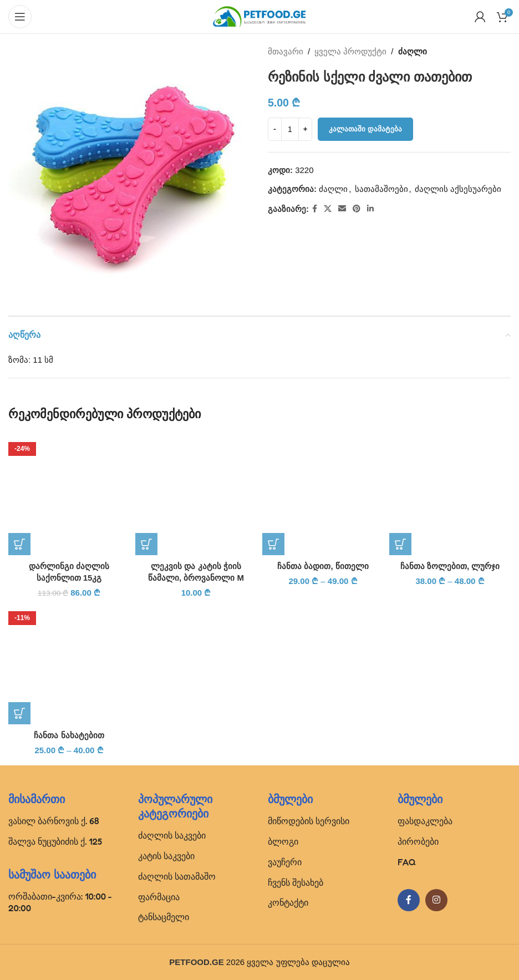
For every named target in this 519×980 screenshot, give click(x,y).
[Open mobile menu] (20, 17)
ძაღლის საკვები (172, 835)
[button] (19, 544)
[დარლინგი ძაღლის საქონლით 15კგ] (69, 494)
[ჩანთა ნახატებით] (69, 664)
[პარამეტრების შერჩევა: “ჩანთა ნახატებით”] (19, 713)
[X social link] (328, 209)
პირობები (418, 841)
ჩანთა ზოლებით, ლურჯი (450, 566)
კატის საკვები (166, 856)
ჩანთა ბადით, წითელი (323, 566)
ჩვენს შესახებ (296, 882)
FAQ (407, 862)
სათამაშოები (381, 189)
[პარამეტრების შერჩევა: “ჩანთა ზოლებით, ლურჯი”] (400, 544)
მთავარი (286, 51)
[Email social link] (342, 209)
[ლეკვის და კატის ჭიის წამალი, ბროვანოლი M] (196, 494)
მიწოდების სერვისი (309, 821)
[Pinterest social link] (357, 209)
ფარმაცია (159, 897)
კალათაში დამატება (365, 129)
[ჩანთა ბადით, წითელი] (323, 494)
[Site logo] (259, 16)
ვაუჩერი (285, 862)
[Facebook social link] (315, 209)
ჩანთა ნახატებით (69, 735)
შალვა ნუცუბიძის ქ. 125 (55, 841)
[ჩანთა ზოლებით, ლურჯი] (450, 494)
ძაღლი (413, 51)
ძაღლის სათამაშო (177, 876)
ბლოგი (283, 841)
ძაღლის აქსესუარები (458, 189)
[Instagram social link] (436, 900)
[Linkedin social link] (370, 209)
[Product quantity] (290, 129)
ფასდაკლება (425, 821)
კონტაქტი (288, 902)
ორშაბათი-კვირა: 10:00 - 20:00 (60, 902)
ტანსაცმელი (164, 917)
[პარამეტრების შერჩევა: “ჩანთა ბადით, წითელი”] (273, 544)
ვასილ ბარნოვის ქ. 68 (54, 821)
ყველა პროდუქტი (350, 51)
